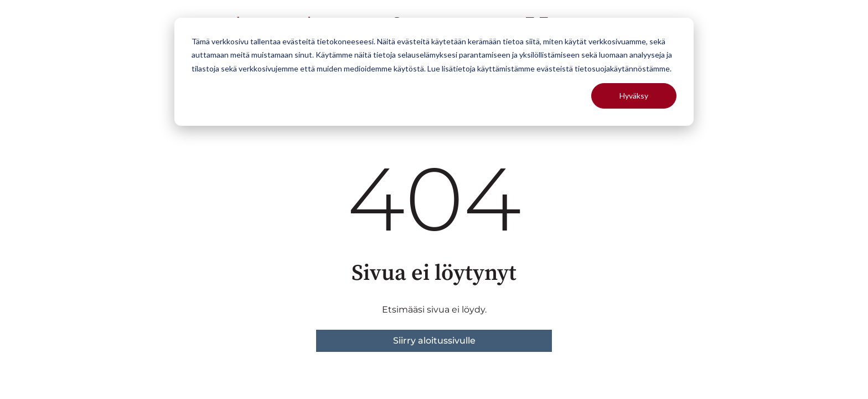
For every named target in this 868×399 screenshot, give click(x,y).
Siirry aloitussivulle (434, 341)
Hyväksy (634, 96)
